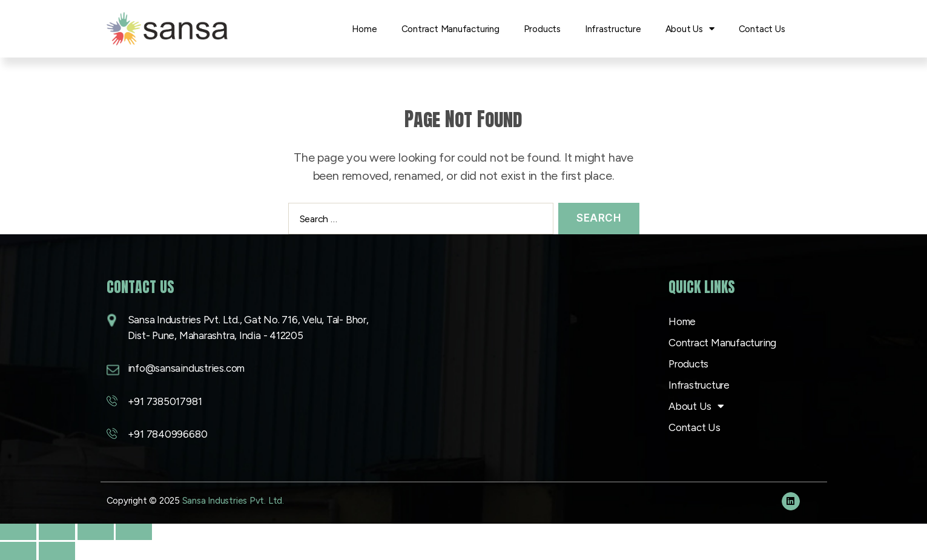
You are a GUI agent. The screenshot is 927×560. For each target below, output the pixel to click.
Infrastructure (613, 29)
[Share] (96, 531)
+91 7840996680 (168, 434)
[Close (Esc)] (134, 531)
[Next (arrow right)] (57, 551)
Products (542, 29)
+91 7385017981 (165, 401)
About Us (690, 29)
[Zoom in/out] (18, 531)
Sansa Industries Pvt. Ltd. (233, 501)
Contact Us (762, 29)
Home (364, 29)
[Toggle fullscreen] (57, 531)
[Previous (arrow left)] (18, 551)
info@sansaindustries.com (186, 368)
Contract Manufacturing (450, 29)
